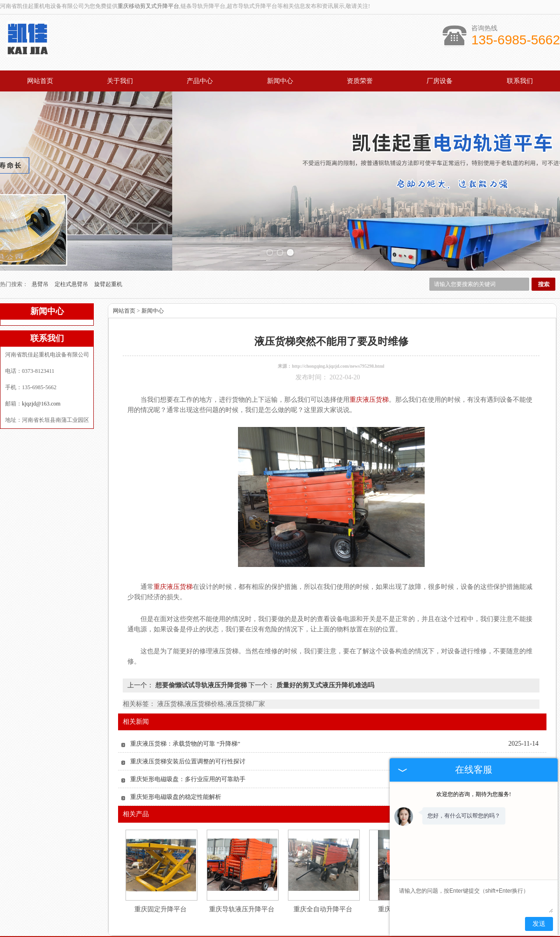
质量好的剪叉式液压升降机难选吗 (324, 643)
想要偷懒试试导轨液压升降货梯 (201, 643)
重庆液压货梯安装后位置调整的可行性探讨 (188, 719)
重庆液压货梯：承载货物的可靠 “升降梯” (185, 702)
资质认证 (337, 909)
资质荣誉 (360, 81)
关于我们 (120, 81)
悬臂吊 (41, 242)
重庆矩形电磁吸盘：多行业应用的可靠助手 (188, 737)
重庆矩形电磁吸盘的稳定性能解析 (176, 755)
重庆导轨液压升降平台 (242, 867)
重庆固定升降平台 (161, 867)
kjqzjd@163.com (41, 362)
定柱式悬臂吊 (72, 242)
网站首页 (40, 81)
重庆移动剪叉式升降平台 (148, 6)
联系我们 (520, 81)
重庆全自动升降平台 (323, 867)
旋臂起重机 (108, 242)
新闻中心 (280, 81)
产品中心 (200, 81)
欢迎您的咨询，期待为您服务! (474, 794)
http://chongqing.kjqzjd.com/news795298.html (338, 324)
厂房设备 (440, 81)
